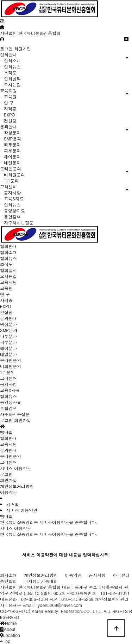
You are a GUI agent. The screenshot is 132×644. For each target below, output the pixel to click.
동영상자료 (11, 402)
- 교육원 (8, 97)
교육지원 (8, 282)
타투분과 (8, 336)
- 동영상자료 (12, 210)
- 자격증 (8, 109)
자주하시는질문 (15, 414)
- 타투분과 (10, 145)
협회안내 (8, 246)
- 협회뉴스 (10, 67)
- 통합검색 (10, 216)
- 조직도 (8, 73)
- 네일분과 (10, 162)
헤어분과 (8, 348)
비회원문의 (11, 366)
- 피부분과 (10, 151)
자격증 (6, 300)
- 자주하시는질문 (17, 222)
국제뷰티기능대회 (41, 581)
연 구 (5, 294)
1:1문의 (7, 372)
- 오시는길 (10, 85)
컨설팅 (6, 312)
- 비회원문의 (12, 174)
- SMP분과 (11, 139)
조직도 (6, 264)
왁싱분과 (8, 324)
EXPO (6, 306)
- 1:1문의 (9, 180)
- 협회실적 (10, 79)
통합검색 (8, 408)
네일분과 (8, 354)
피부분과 (8, 342)
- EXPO (8, 115)
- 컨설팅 (8, 121)
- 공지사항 (10, 192)
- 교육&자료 (12, 198)
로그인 (6, 49)
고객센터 (8, 378)
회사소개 (8, 575)
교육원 (6, 288)
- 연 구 (7, 103)
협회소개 (8, 252)
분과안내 (8, 318)
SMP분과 (9, 330)
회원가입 (23, 49)
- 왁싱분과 (10, 133)
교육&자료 (10, 390)
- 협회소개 (10, 61)
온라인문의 (11, 360)
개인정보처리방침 (17, 486)
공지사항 (8, 384)
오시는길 (8, 276)
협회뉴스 (8, 258)
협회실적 (8, 270)
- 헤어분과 (10, 157)
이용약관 (8, 492)
